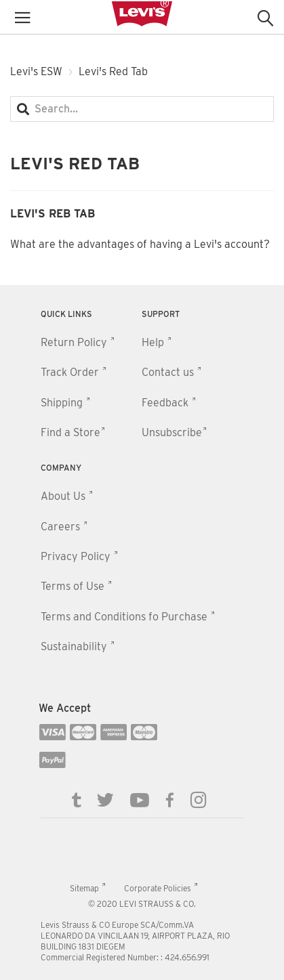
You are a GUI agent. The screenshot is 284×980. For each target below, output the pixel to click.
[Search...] (142, 109)
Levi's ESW (36, 71)
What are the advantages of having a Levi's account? (140, 244)
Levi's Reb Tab (53, 214)
